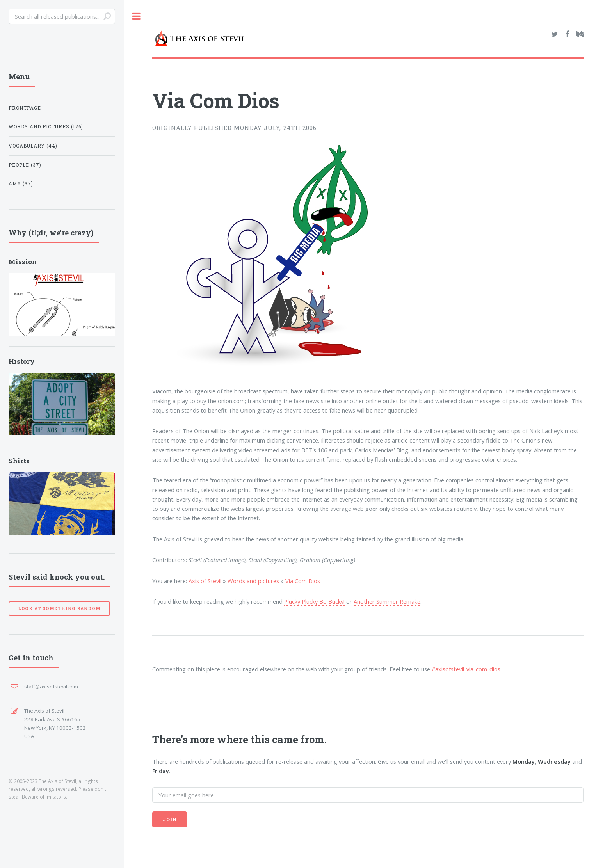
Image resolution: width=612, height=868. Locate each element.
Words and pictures (46, 127)
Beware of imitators (44, 797)
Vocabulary (33, 146)
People (25, 165)
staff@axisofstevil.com (51, 687)
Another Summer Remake (387, 601)
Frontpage (25, 108)
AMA (21, 184)
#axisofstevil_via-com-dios (466, 669)
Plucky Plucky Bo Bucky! (314, 601)
